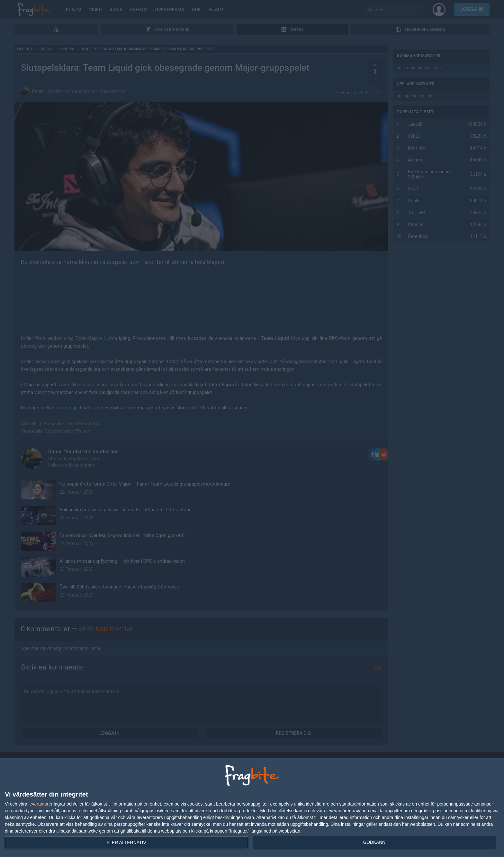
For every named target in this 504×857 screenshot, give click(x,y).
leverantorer (41, 804)
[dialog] (252, 808)
